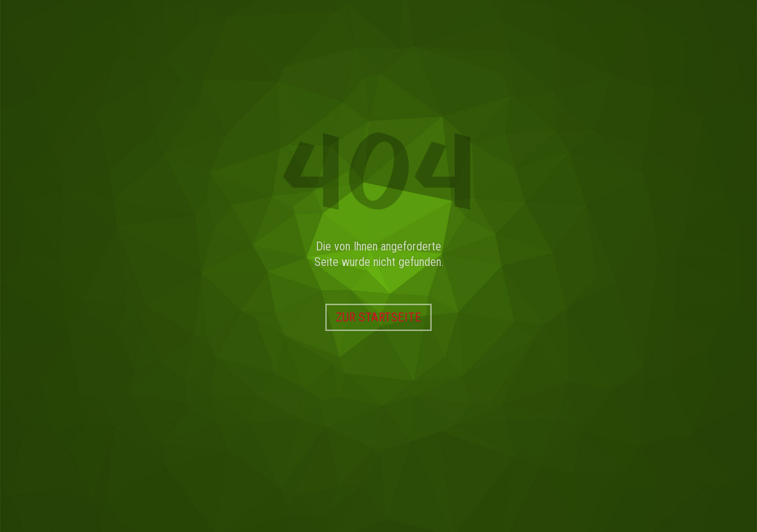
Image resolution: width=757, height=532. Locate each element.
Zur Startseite (378, 317)
